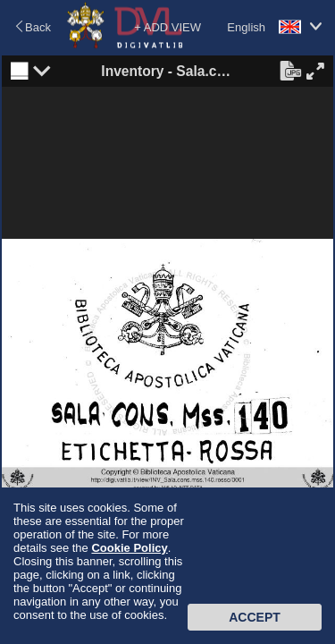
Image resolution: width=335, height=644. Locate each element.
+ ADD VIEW (167, 27)
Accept (255, 617)
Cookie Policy (129, 548)
